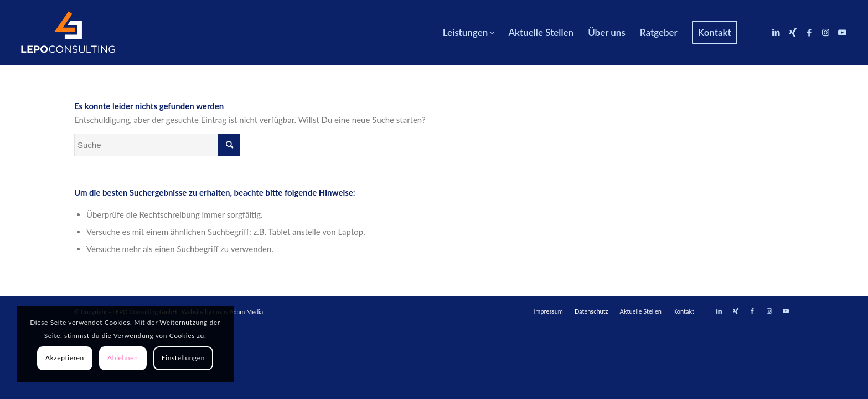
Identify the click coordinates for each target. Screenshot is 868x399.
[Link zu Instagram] (826, 32)
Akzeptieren (65, 358)
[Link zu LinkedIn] (776, 32)
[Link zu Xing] (793, 32)
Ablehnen (123, 358)
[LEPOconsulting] (68, 33)
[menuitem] (469, 33)
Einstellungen (183, 358)
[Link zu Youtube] (843, 32)
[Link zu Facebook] (809, 32)
